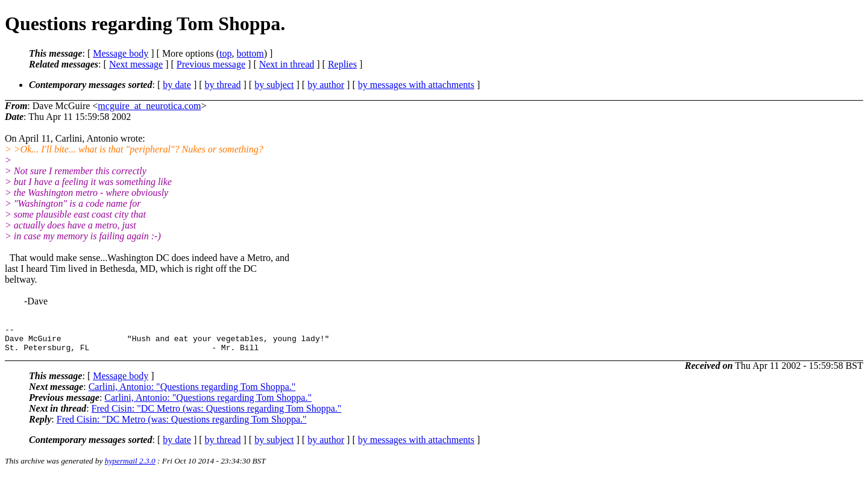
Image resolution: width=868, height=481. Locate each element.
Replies (342, 64)
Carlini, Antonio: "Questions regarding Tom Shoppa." (192, 392)
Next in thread (287, 64)
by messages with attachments (416, 85)
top (225, 53)
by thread (223, 85)
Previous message (211, 64)
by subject (274, 85)
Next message (136, 64)
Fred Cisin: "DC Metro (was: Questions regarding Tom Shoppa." (217, 414)
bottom (250, 53)
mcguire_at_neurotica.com (149, 106)
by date (177, 85)
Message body (121, 53)
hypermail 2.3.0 (130, 466)
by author (326, 85)
